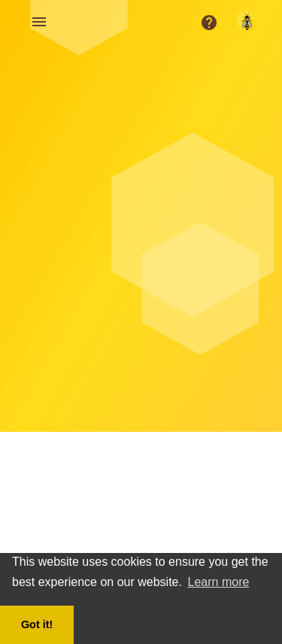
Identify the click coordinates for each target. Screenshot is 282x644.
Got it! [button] (37, 624)
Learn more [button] (219, 582)
